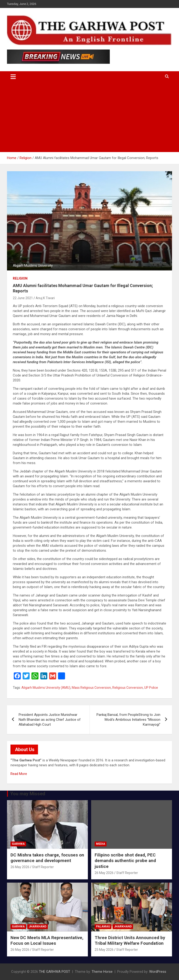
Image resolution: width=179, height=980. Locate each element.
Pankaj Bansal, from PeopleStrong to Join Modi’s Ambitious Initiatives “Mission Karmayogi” (128, 720)
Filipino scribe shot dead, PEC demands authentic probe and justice (125, 861)
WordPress (158, 972)
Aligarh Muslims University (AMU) (46, 688)
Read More (19, 774)
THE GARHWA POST (55, 972)
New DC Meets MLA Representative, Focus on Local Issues (47, 941)
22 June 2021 (23, 298)
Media (101, 844)
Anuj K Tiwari (45, 298)
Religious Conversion (128, 688)
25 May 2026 (104, 950)
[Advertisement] (89, 117)
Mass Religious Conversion (91, 688)
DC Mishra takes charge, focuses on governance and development (47, 858)
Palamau (103, 927)
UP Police (151, 688)
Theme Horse (102, 972)
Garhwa (18, 844)
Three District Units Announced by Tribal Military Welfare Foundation (130, 941)
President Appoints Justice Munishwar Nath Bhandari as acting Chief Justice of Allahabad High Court (50, 720)
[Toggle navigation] (13, 77)
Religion (20, 278)
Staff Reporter (43, 867)
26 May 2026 (20, 867)
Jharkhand (38, 927)
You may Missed (28, 794)
